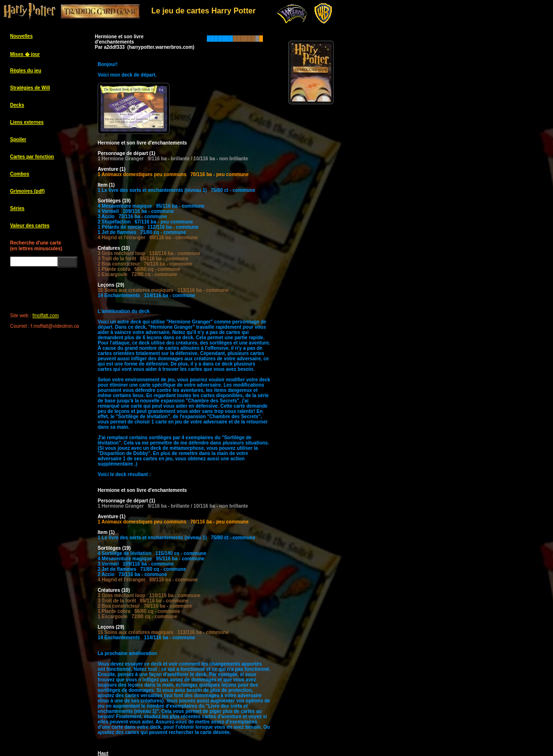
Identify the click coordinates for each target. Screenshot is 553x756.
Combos (20, 174)
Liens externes (27, 122)
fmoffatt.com (46, 316)
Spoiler (18, 139)
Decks (17, 105)
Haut (103, 753)
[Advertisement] (321, 263)
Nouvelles (21, 36)
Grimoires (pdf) (27, 191)
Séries (17, 208)
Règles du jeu (26, 71)
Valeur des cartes (30, 226)
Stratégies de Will (30, 88)
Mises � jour (25, 54)
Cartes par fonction (32, 157)
